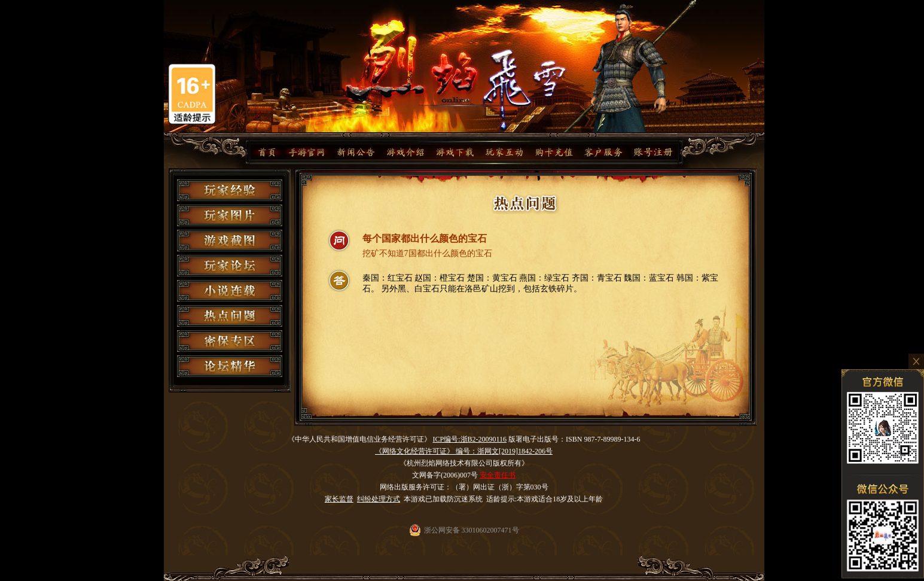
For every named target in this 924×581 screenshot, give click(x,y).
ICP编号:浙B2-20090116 (470, 439)
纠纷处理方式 (379, 499)
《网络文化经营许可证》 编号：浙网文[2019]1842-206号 (464, 451)
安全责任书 (498, 475)
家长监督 (339, 499)
